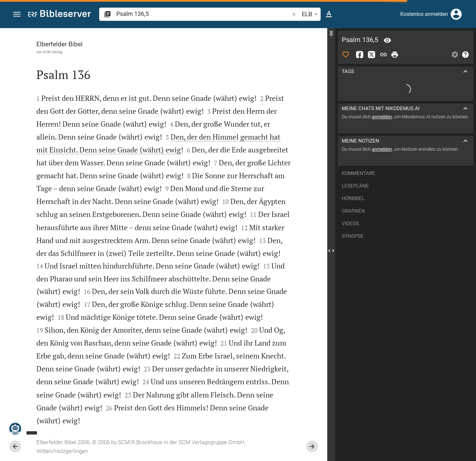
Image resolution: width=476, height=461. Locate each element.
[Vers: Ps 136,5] (387, 40)
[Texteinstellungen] (329, 14)
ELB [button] (311, 14)
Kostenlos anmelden (424, 14)
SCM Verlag (53, 52)
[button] (17, 14)
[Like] (346, 55)
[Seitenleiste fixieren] (331, 34)
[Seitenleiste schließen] (331, 251)
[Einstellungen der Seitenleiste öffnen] (455, 55)
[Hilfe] (465, 55)
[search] (203, 14)
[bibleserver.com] (59, 15)
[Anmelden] (456, 14)
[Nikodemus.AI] (15, 429)
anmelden (382, 117)
